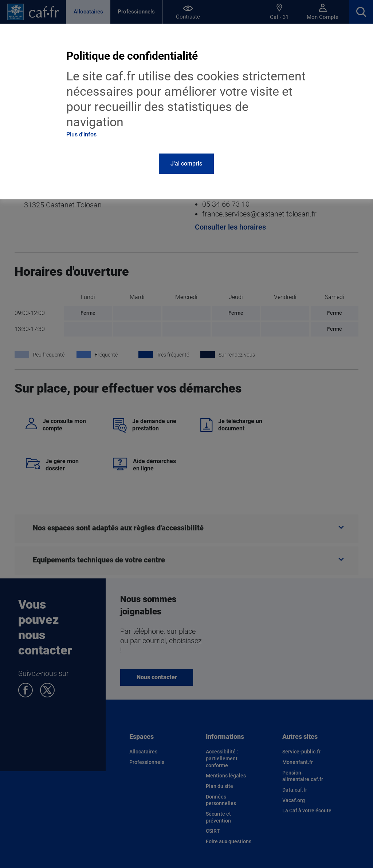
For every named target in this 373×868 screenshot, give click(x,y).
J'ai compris (186, 164)
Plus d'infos (81, 134)
